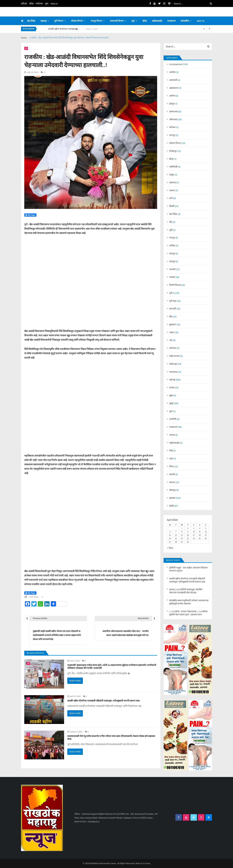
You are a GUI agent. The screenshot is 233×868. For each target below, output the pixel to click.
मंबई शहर (173, 364)
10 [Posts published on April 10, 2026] (194, 532)
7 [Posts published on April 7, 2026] (176, 532)
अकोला (172, 72)
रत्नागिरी (173, 419)
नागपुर (172, 238)
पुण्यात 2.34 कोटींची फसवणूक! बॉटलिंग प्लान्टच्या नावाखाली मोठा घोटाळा (186, 591)
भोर (171, 340)
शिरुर (172, 466)
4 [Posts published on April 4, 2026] (200, 528)
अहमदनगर (174, 88)
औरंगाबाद (173, 120)
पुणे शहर (173, 301)
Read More (75, 681)
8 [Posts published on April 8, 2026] (182, 532)
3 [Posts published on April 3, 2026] (194, 528)
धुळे (171, 230)
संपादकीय (185, 21)
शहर (171, 459)
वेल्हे (171, 451)
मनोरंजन (39, 4)
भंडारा (172, 332)
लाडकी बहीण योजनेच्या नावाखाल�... (64, 29)
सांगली (172, 474)
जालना (172, 191)
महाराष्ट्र (43, 21)
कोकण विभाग (77, 21)
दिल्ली (172, 206)
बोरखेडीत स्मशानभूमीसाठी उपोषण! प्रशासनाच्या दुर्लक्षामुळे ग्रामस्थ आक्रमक (189, 602)
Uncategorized (176, 64)
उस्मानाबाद (174, 112)
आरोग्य (172, 96)
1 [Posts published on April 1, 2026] (182, 528)
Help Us (54, 4)
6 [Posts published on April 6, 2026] (170, 532)
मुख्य (171, 396)
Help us (201, 21)
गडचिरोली (173, 167)
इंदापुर (172, 104)
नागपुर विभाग (96, 21)
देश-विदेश (31, 21)
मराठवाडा (173, 372)
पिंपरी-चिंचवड (175, 285)
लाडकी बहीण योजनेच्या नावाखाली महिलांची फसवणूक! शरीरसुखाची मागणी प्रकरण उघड (103, 701)
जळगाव (173, 183)
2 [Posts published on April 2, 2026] (188, 528)
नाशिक (172, 246)
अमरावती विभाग (117, 21)
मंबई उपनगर (174, 356)
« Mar (170, 548)
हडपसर (172, 498)
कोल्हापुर (173, 151)
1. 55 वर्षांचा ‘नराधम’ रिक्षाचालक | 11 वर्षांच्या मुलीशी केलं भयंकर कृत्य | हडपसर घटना (189, 613)
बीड (171, 317)
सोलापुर (172, 490)
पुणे (26, 48)
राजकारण (171, 21)
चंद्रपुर (172, 175)
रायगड (172, 435)
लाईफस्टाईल (157, 21)
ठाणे (171, 198)
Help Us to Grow (143, 863)
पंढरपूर (172, 254)
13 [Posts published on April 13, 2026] (170, 535)
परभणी (172, 269)
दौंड (171, 222)
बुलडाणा (173, 325)
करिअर (24, 4)
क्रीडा (32, 4)
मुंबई (171, 403)
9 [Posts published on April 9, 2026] (188, 532)
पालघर (172, 277)
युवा (47, 4)
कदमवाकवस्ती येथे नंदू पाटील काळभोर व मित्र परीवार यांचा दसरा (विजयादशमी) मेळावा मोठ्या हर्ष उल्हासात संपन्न (111, 738)
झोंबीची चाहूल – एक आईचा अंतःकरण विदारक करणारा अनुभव (188, 569)
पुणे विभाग (59, 21)
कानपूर (172, 135)
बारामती (173, 309)
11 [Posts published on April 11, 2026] (200, 532)
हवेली (172, 506)
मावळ (172, 388)
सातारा (172, 482)
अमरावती (173, 80)
